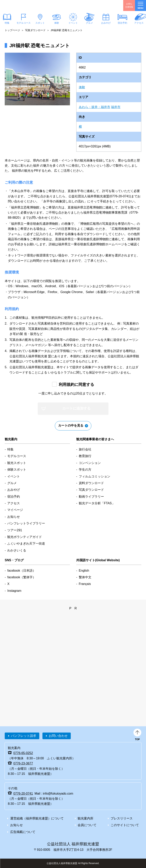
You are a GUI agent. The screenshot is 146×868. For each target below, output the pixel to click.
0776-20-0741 (23, 794)
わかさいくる (17, 550)
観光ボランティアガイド (25, 537)
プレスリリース (122, 818)
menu (140, 6)
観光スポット (17, 463)
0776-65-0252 (23, 753)
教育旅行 (85, 456)
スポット (40, 23)
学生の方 (85, 470)
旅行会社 (85, 449)
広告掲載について (23, 832)
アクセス (14, 503)
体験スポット (17, 470)
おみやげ (106, 23)
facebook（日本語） (22, 571)
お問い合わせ (58, 736)
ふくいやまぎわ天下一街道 (26, 544)
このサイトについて (125, 825)
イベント (73, 23)
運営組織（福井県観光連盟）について (37, 818)
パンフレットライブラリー (26, 523)
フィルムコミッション (95, 476)
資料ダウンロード (91, 483)
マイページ (15, 510)
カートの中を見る (71, 425)
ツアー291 (15, 530)
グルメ (89, 23)
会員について (87, 825)
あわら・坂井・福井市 (95, 107)
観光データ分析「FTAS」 (97, 503)
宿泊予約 (122, 23)
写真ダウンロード (35, 30)
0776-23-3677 (23, 763)
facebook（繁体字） (22, 577)
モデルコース (24, 23)
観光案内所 (85, 818)
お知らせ (14, 517)
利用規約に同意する (76, 384)
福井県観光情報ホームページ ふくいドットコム (22, 5)
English (84, 571)
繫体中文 (85, 577)
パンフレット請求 (24, 736)
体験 (57, 23)
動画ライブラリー (91, 497)
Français (85, 584)
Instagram (14, 591)
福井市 (116, 107)
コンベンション (90, 463)
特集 (10, 449)
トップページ (12, 30)
